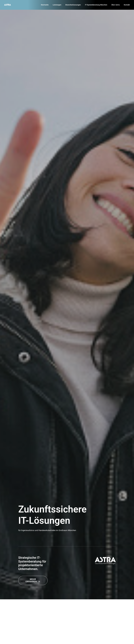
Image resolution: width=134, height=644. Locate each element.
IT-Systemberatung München (96, 5)
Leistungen (57, 5)
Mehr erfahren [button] (33, 580)
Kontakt (127, 5)
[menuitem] (46, 5)
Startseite (45, 5)
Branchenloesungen (73, 5)
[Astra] (8, 5)
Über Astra (116, 5)
